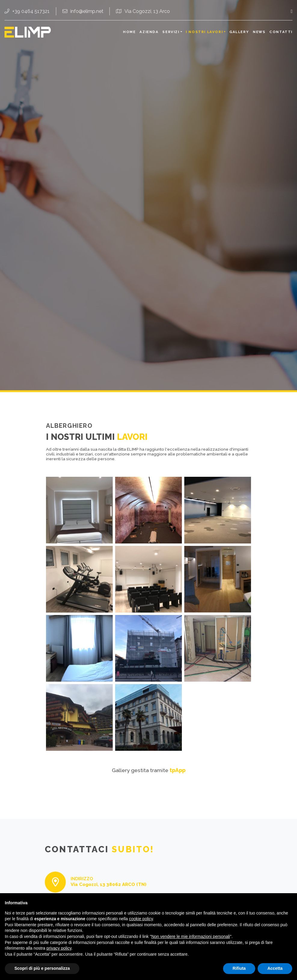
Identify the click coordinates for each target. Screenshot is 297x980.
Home (129, 32)
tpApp (178, 770)
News (259, 32)
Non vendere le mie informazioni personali (190, 936)
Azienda (149, 32)
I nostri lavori (204, 32)
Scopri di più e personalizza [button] (42, 968)
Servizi (171, 32)
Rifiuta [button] (239, 968)
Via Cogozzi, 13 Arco (143, 11)
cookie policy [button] (141, 919)
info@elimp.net (83, 11)
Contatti (281, 32)
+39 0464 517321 (27, 11)
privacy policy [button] (59, 948)
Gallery (239, 32)
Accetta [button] (275, 968)
